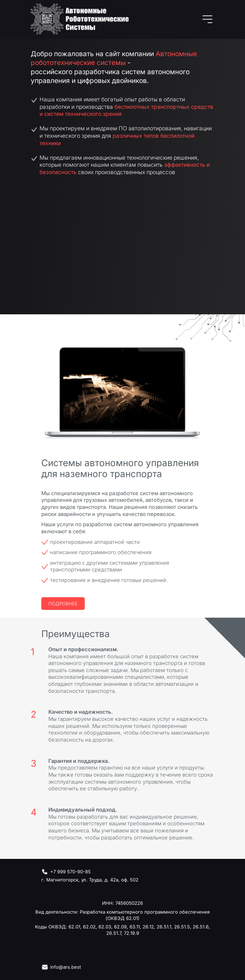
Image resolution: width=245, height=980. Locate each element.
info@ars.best (65, 967)
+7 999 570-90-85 (70, 872)
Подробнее (63, 604)
